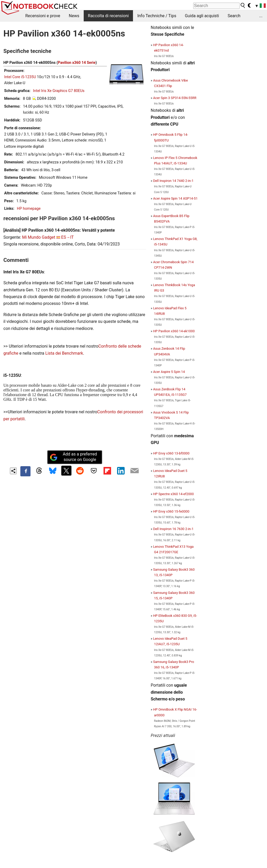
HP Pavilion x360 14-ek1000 (174, 331)
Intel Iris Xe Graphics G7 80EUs (59, 91)
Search (234, 16)
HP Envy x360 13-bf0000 (171, 453)
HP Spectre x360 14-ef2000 (173, 494)
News (74, 16)
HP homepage (29, 209)
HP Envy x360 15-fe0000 (171, 511)
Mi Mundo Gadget (39, 237)
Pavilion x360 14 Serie (77, 63)
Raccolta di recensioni (108, 16)
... (261, 16)
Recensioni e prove (43, 16)
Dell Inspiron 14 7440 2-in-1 (173, 181)
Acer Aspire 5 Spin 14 (169, 372)
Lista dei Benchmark (64, 353)
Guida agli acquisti (202, 16)
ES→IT (68, 237)
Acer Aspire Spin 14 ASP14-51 (175, 198)
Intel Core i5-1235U (20, 77)
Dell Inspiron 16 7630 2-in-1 (173, 529)
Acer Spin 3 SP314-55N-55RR (175, 98)
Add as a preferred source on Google (73, 457)
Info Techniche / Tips (157, 16)
